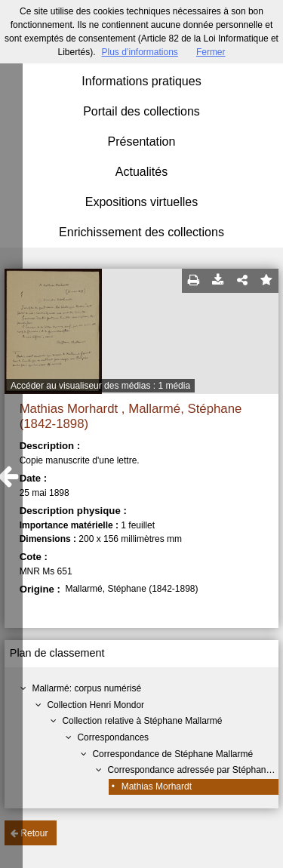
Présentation (142, 142)
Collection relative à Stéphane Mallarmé (142, 721)
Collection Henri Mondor (95, 705)
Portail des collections (141, 111)
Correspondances (113, 737)
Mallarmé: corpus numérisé (86, 688)
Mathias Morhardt (157, 786)
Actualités (141, 172)
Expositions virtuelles (141, 202)
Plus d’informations (139, 52)
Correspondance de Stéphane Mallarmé (172, 754)
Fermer (211, 52)
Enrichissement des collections (141, 232)
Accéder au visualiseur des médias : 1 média (100, 386)
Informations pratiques (141, 81)
